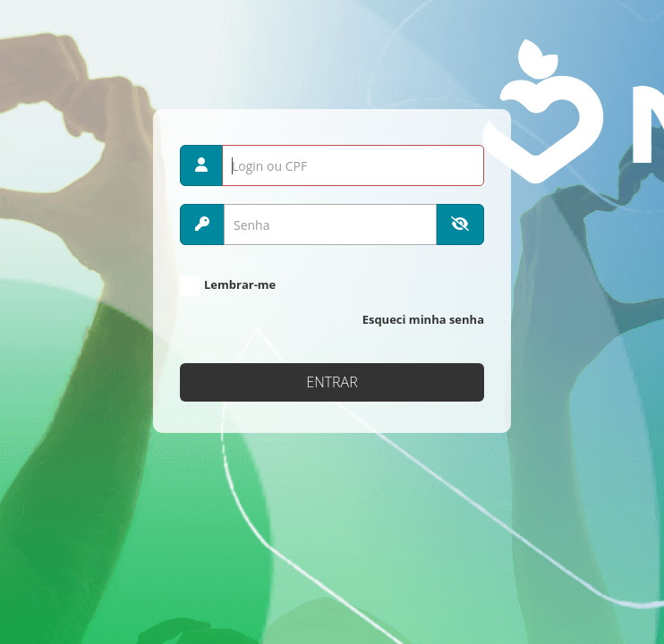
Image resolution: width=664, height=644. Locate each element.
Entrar (332, 382)
